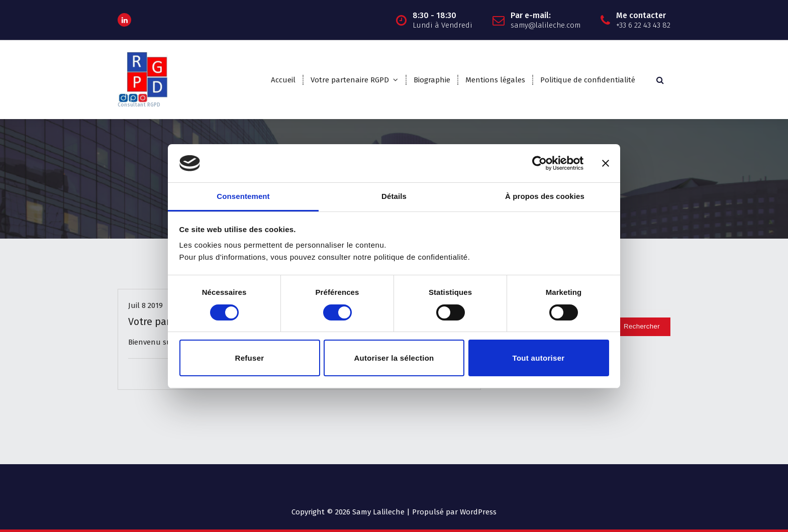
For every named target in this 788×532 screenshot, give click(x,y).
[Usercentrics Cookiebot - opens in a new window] (539, 163)
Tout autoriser (539, 358)
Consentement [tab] (243, 196)
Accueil (283, 80)
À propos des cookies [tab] (545, 196)
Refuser (250, 358)
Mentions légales (495, 80)
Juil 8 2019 (145, 305)
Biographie (432, 80)
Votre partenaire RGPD (350, 80)
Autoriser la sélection (394, 358)
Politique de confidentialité (588, 80)
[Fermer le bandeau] (606, 163)
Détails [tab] (394, 196)
